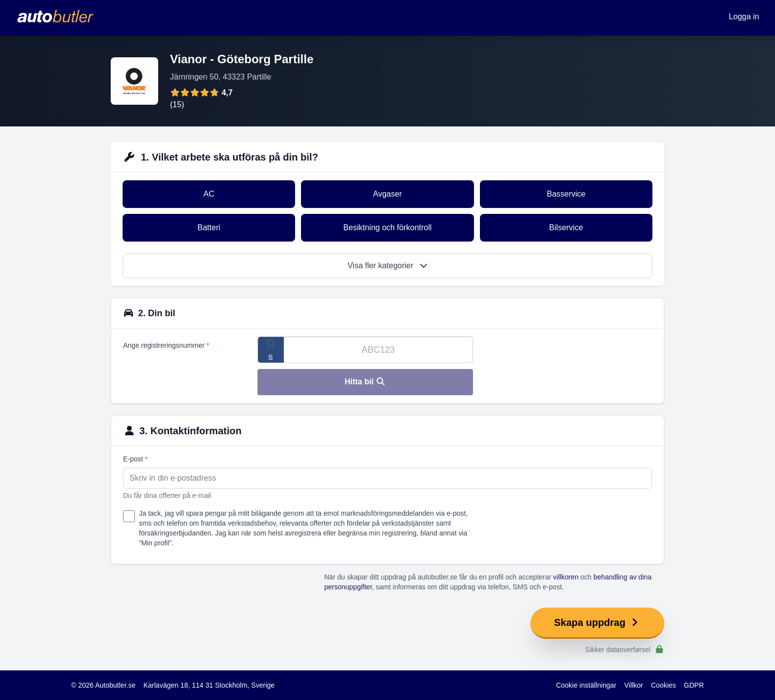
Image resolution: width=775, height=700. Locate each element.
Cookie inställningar (586, 685)
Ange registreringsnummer (166, 345)
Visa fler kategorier (387, 266)
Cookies (664, 685)
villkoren (566, 577)
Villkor (634, 685)
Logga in (744, 17)
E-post (135, 459)
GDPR (694, 685)
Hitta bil (365, 382)
